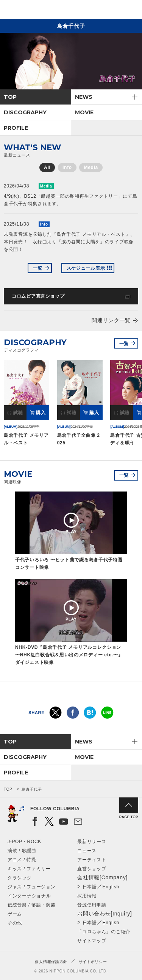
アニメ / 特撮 (22, 860)
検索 (110, 11)
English (111, 887)
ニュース (87, 851)
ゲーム (15, 914)
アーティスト (92, 860)
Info (67, 167)
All (47, 167)
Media (91, 167)
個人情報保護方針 (51, 962)
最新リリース (92, 842)
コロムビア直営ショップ (38, 296)
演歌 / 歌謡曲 (22, 851)
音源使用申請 (92, 905)
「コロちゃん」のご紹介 (104, 932)
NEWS (84, 97)
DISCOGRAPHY (25, 112)
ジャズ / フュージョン (31, 887)
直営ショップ (92, 869)
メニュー (130, 11)
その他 (15, 923)
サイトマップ (92, 941)
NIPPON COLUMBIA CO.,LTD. (42, 10)
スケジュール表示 (86, 268)
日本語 (90, 887)
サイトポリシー (93, 962)
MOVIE (84, 112)
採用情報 (87, 896)
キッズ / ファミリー (29, 869)
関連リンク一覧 (111, 320)
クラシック (20, 878)
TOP (10, 97)
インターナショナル (29, 896)
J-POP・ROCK (24, 842)
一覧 (38, 268)
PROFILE (16, 128)
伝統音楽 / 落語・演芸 (31, 905)
